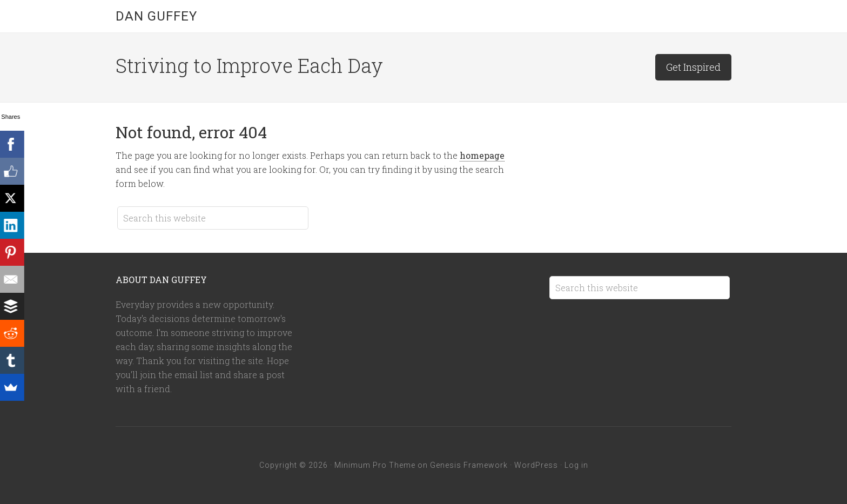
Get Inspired (693, 67)
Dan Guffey (156, 16)
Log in (576, 465)
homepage (482, 155)
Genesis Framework (469, 465)
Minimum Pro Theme (375, 465)
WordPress (536, 465)
